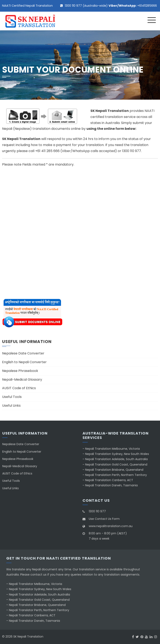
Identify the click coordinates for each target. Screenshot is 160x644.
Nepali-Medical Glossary (22, 380)
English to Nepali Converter (24, 362)
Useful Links (11, 406)
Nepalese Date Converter (23, 353)
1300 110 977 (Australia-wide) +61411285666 (111, 6)
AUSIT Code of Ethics (19, 388)
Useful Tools (12, 397)
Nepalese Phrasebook (20, 371)
